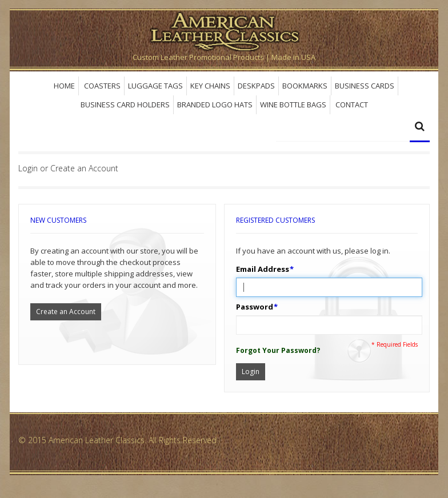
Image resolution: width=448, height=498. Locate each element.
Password (255, 307)
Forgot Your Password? (278, 350)
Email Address (263, 269)
